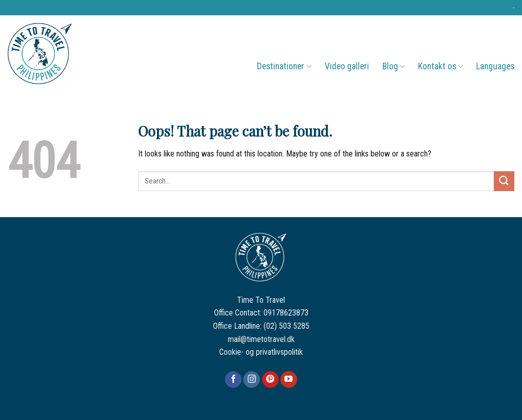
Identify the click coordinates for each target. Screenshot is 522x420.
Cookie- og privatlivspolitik (261, 352)
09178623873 (286, 313)
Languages (495, 66)
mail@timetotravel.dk (261, 339)
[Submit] (504, 181)
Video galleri (347, 66)
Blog (394, 66)
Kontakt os (440, 66)
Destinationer (284, 66)
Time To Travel (261, 300)
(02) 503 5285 (286, 326)
